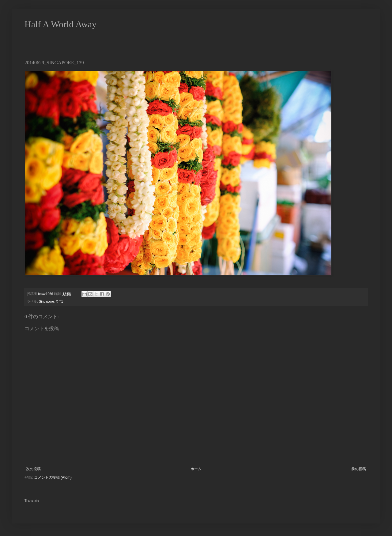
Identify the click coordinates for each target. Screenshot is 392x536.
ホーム (196, 469)
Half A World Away (60, 24)
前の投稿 (359, 469)
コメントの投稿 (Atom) (53, 477)
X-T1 (59, 301)
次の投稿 (33, 469)
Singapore (46, 301)
